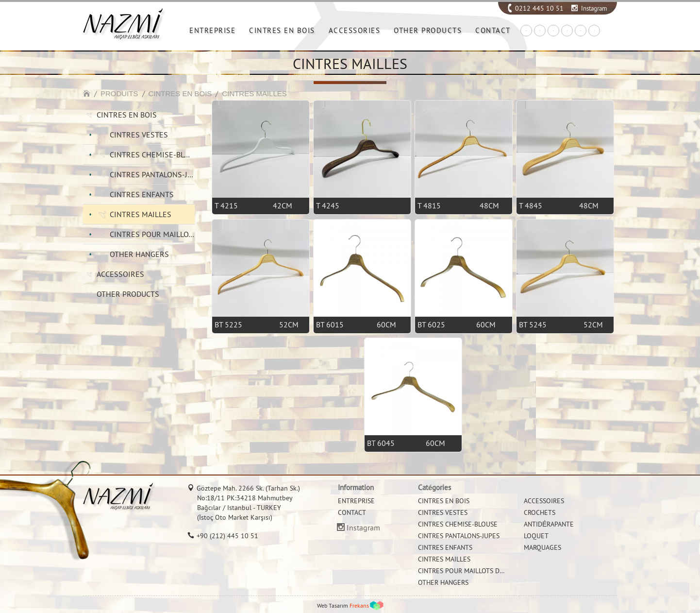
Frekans (359, 605)
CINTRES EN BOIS (282, 30)
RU (581, 31)
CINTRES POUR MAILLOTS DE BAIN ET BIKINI (152, 234)
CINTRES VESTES (139, 135)
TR (526, 31)
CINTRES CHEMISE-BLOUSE (152, 154)
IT (594, 31)
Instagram (594, 8)
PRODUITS (119, 94)
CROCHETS (540, 512)
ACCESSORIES (355, 30)
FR (567, 31)
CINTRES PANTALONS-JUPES (152, 174)
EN (540, 31)
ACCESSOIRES (120, 274)
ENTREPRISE (212, 30)
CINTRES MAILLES (254, 94)
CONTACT (493, 30)
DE (553, 31)
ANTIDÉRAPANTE (549, 524)
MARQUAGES (542, 547)
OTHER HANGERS (139, 254)
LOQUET (536, 536)
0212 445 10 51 (539, 8)
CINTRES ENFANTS (142, 194)
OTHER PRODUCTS (428, 30)
